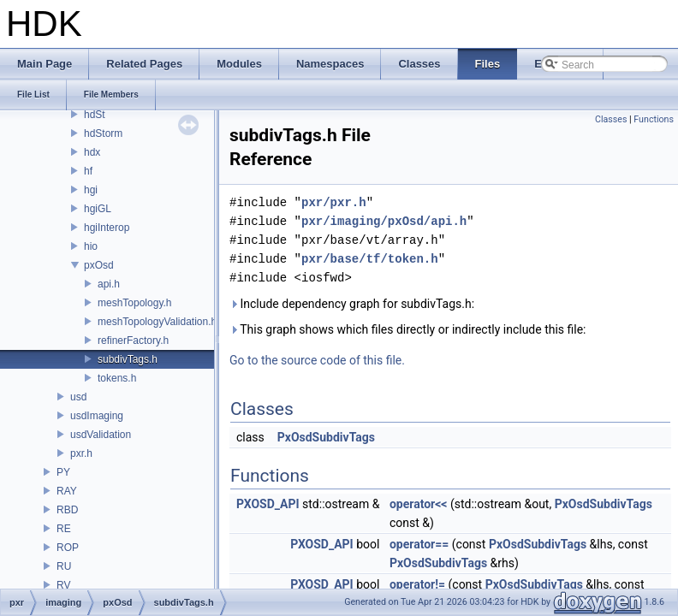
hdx (92, 152)
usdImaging (97, 416)
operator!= (417, 584)
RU (64, 566)
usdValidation (101, 435)
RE (64, 529)
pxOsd (99, 265)
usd (78, 397)
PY (63, 472)
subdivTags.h (128, 359)
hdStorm (103, 133)
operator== (419, 544)
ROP (68, 548)
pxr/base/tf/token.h (370, 259)
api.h (109, 284)
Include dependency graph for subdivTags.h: (352, 304)
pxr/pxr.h (334, 202)
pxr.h (81, 453)
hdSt (95, 115)
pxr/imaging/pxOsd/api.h (384, 221)
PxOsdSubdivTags (326, 437)
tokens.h (117, 378)
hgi (91, 190)
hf (88, 171)
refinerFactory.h (133, 341)
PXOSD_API (268, 504)
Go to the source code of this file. (317, 360)
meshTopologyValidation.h (157, 322)
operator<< (419, 504)
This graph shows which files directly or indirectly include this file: (408, 329)
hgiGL (98, 209)
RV (63, 585)
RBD (67, 510)
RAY (67, 491)
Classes (611, 119)
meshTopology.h (135, 303)
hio (91, 246)
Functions (654, 119)
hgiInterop (107, 228)
